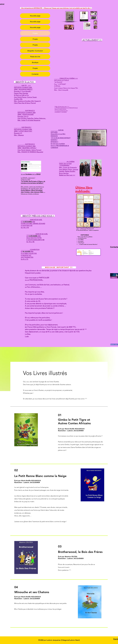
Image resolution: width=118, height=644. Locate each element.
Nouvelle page (35, 16)
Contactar (35, 74)
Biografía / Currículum (35, 51)
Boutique (35, 62)
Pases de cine (35, 57)
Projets (35, 33)
